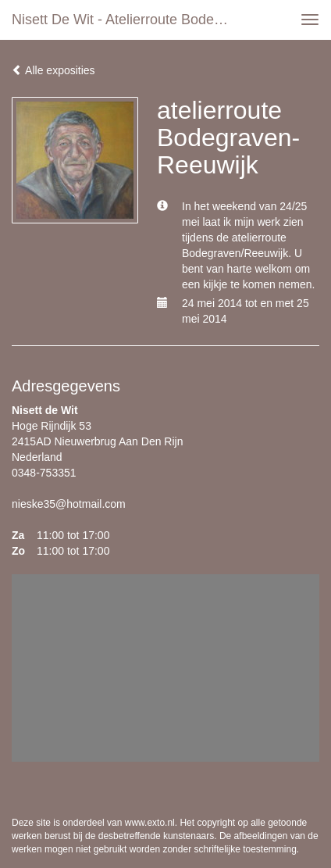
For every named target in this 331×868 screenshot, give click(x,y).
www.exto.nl (150, 823)
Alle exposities (53, 70)
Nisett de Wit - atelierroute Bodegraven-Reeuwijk (126, 20)
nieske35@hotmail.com (69, 504)
